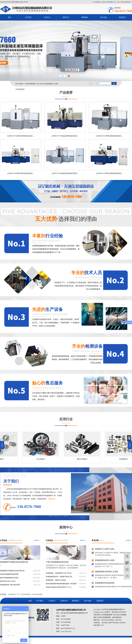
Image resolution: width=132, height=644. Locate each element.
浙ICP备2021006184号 (119, 612)
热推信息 (98, 2)
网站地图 (110, 2)
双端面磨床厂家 (14, 594)
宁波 (114, 623)
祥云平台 (104, 620)
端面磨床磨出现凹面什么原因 (106, 572)
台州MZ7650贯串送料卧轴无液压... (109, 173)
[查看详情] (52, 499)
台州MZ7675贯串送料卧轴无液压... (21, 136)
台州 (103, 623)
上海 (120, 623)
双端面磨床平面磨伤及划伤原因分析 (14, 562)
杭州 (110, 623)
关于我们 (28, 17)
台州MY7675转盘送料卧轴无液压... (65, 136)
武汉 (124, 623)
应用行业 (66, 17)
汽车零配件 (42, 459)
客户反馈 (104, 17)
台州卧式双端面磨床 (104, 617)
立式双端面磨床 (25, 594)
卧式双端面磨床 (37, 594)
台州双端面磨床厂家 (32, 84)
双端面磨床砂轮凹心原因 (105, 561)
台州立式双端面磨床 (46, 84)
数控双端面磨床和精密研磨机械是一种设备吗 (61, 584)
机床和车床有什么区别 (8, 581)
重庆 (99, 625)
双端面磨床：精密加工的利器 (56, 580)
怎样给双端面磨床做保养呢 (9, 574)
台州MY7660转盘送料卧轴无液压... (65, 173)
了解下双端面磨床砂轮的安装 (57, 562)
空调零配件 (125, 459)
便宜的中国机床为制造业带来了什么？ (59, 587)
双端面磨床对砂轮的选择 (105, 584)
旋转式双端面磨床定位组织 (9, 578)
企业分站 (104, 2)
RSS (115, 2)
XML (118, 2)
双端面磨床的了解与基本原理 (10, 585)
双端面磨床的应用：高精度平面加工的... (60, 577)
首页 (9, 17)
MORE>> (37, 540)
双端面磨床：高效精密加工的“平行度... (59, 573)
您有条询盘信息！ (126, 2)
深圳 (95, 625)
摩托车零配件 (83, 459)
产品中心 (47, 17)
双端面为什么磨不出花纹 (105, 550)
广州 (102, 625)
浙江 (107, 623)
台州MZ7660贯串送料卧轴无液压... (21, 173)
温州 (117, 623)
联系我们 (122, 17)
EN (93, 2)
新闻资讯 (85, 17)
